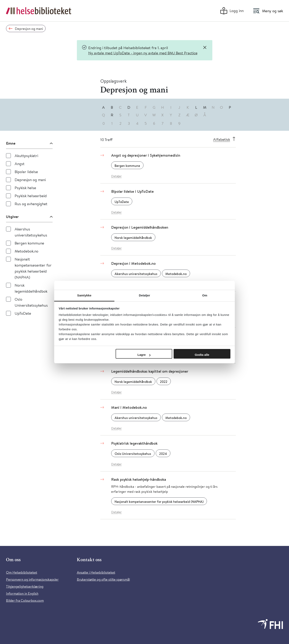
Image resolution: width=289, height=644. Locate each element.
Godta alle (202, 355)
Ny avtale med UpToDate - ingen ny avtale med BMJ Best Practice (143, 53)
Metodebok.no (26, 251)
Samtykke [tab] (84, 295)
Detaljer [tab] (144, 295)
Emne (11, 143)
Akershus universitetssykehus (31, 232)
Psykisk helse (25, 188)
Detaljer (116, 176)
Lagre (144, 355)
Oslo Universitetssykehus (31, 302)
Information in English (22, 593)
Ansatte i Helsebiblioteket (96, 572)
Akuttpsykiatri (26, 156)
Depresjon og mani (30, 180)
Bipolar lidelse (26, 172)
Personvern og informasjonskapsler (32, 579)
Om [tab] (205, 295)
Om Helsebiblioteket (22, 572)
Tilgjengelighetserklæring (25, 586)
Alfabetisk (222, 139)
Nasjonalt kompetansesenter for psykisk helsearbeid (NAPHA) (33, 268)
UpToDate (23, 313)
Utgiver (12, 217)
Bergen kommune (29, 243)
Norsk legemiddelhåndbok (31, 288)
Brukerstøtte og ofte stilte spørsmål (103, 579)
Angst (20, 164)
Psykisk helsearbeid (31, 196)
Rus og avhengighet (31, 204)
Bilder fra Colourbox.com (25, 600)
